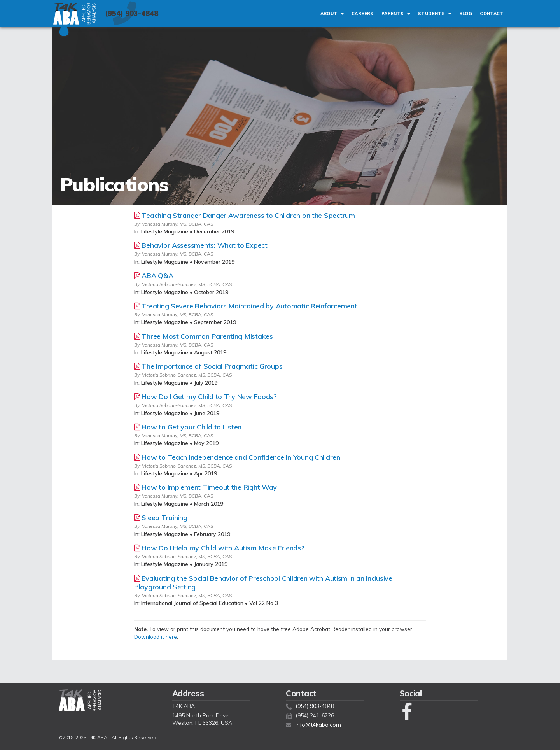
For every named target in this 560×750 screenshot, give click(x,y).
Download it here (156, 637)
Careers (363, 14)
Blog (466, 14)
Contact (492, 14)
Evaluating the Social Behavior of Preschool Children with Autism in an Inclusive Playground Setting (263, 583)
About (332, 14)
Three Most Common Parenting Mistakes (207, 336)
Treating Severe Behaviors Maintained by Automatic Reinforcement (249, 306)
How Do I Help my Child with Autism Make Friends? (223, 548)
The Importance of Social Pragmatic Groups (212, 366)
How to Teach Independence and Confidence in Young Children (241, 457)
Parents (396, 14)
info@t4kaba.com (318, 725)
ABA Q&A (157, 276)
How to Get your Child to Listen (192, 427)
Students (435, 14)
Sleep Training (164, 518)
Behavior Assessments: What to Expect (204, 245)
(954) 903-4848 (132, 13)
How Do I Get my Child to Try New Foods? (209, 397)
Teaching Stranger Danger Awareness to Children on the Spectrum (248, 215)
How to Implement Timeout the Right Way (209, 487)
